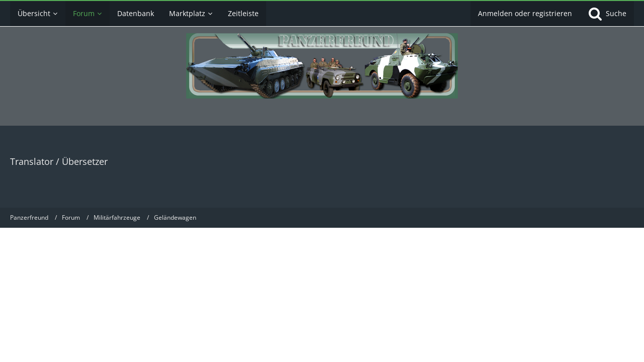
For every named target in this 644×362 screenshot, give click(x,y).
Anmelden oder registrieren (525, 13)
